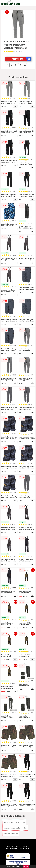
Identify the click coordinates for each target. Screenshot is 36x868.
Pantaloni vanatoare (11, 834)
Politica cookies (24, 848)
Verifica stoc (21, 59)
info (15, 106)
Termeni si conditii (14, 846)
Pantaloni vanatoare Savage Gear (15, 828)
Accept (26, 866)
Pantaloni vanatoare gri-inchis (14, 822)
